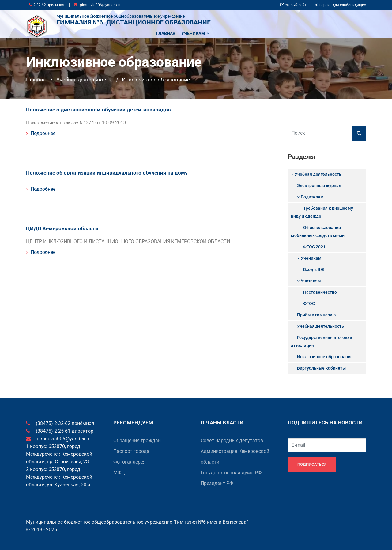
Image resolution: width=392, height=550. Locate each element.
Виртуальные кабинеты (321, 368)
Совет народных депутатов (232, 441)
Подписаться (312, 464)
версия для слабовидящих (340, 5)
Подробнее (41, 132)
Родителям (310, 197)
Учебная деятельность (84, 80)
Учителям (309, 281)
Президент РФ (217, 483)
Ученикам (195, 33)
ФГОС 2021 (314, 247)
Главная (166, 33)
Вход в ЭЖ (314, 269)
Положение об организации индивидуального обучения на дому (101, 171)
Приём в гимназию (316, 315)
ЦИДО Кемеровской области (59, 225)
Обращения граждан (137, 441)
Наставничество (320, 292)
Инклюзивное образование (156, 80)
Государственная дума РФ (231, 473)
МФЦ (119, 473)
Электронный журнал (319, 186)
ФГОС (309, 303)
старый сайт (293, 5)
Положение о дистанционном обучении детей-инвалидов (93, 109)
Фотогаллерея (130, 462)
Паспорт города (131, 451)
